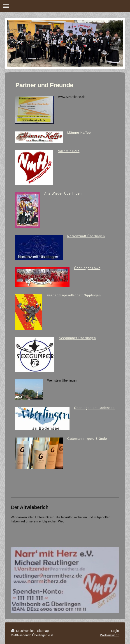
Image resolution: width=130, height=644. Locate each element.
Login (115, 631)
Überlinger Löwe (87, 268)
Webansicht (110, 635)
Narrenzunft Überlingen (86, 236)
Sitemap (43, 631)
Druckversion (23, 631)
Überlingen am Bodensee (94, 408)
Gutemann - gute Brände (87, 439)
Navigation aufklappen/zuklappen (65, 6)
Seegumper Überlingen (77, 338)
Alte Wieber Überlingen (63, 193)
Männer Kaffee (79, 133)
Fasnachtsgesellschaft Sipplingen (74, 295)
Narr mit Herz (69, 151)
